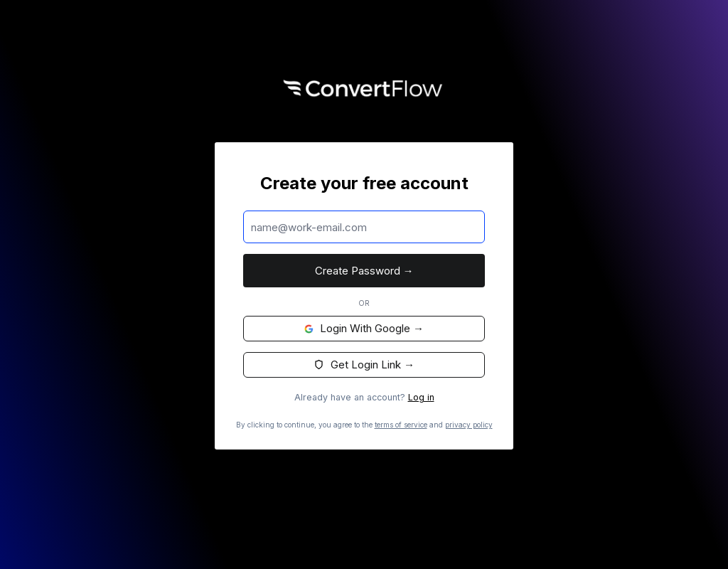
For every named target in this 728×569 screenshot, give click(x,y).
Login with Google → (364, 328)
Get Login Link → (364, 365)
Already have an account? (364, 397)
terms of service (401, 425)
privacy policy (469, 425)
